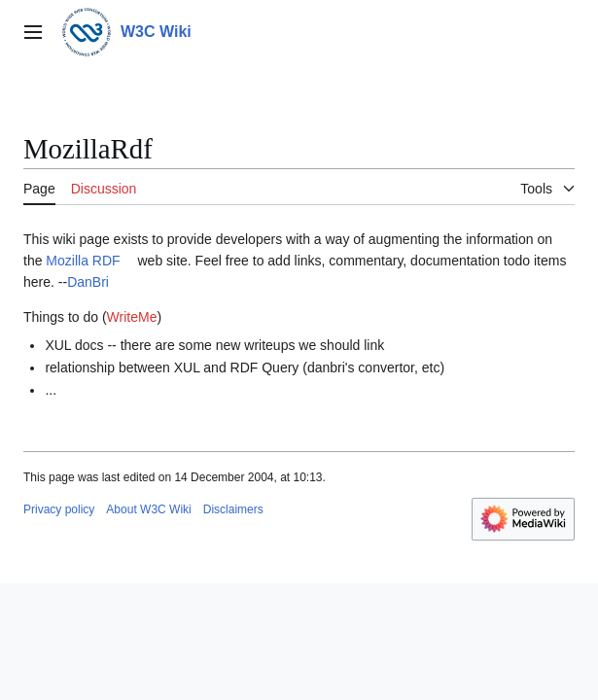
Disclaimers (233, 509)
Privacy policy (59, 509)
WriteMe (132, 317)
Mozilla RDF (83, 261)
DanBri (88, 282)
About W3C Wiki (148, 509)
